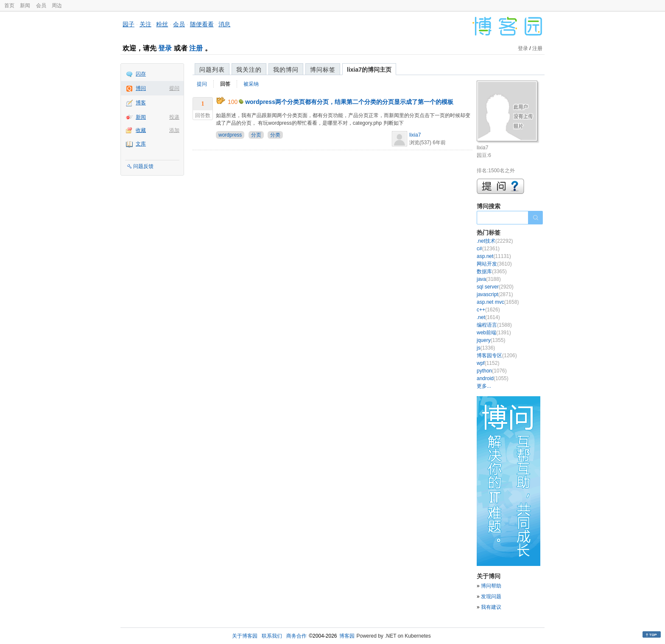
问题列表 (212, 70)
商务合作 (296, 636)
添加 (174, 130)
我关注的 (249, 70)
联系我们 (272, 636)
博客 (141, 103)
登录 (165, 48)
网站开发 (494, 264)
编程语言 (494, 325)
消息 (224, 24)
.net (488, 317)
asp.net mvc (498, 302)
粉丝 (162, 24)
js (486, 348)
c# (488, 249)
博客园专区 (497, 356)
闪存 (141, 74)
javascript (495, 294)
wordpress (230, 135)
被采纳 (251, 84)
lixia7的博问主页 (369, 70)
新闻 (25, 6)
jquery (491, 340)
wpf (488, 363)
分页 (256, 135)
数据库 (492, 272)
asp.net (494, 256)
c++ (488, 310)
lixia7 (415, 135)
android (493, 378)
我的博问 (286, 70)
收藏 (141, 130)
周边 (57, 6)
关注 (145, 24)
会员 (41, 6)
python (492, 371)
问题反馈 (143, 166)
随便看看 (202, 24)
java (489, 279)
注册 (196, 48)
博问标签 (323, 70)
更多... (484, 386)
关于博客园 (245, 636)
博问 (141, 88)
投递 (174, 117)
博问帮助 (491, 586)
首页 (9, 6)
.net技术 (495, 241)
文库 (141, 144)
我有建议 (491, 607)
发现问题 (491, 596)
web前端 (494, 333)
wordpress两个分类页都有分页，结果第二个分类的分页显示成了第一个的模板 (349, 102)
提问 (174, 88)
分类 (275, 135)
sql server (495, 287)
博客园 (347, 636)
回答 (225, 84)
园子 (129, 24)
